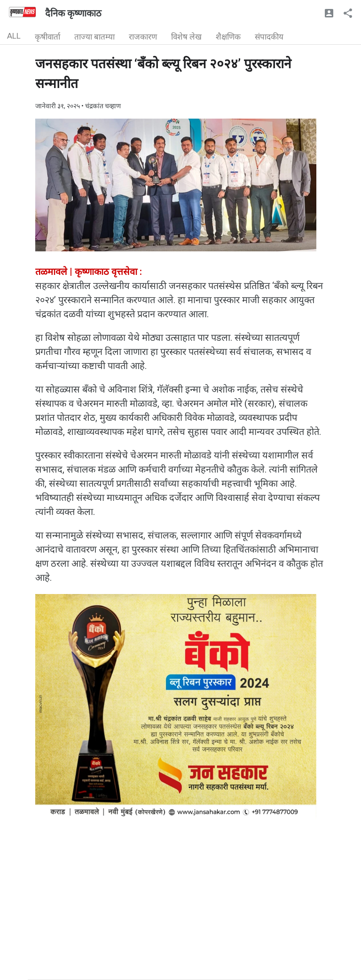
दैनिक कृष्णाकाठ (73, 13)
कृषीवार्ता (47, 37)
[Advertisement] (180, 914)
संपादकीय (269, 37)
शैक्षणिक (228, 37)
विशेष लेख (186, 37)
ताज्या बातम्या (94, 37)
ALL (14, 36)
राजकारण (143, 37)
